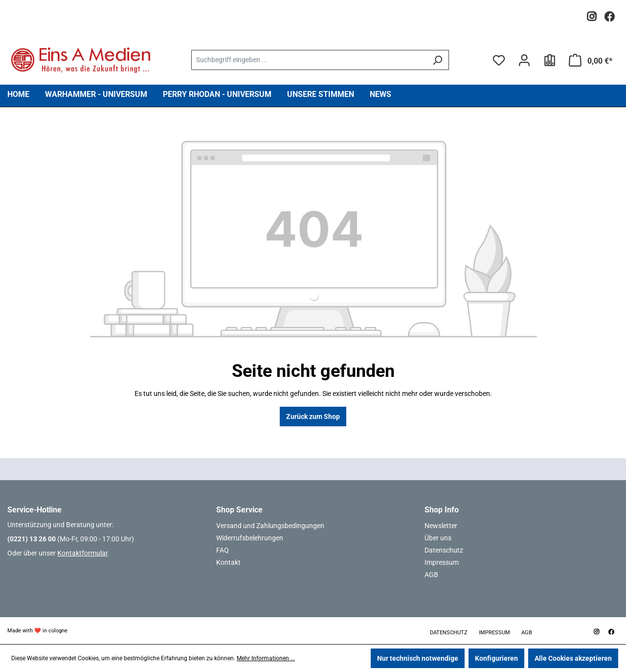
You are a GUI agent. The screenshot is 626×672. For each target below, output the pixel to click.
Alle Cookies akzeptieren (573, 658)
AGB (431, 575)
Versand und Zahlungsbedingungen (270, 526)
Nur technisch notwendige (418, 658)
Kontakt (228, 562)
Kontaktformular (82, 553)
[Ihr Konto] (524, 60)
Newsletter (441, 526)
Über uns (438, 538)
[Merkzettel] (499, 60)
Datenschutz (444, 550)
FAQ (223, 550)
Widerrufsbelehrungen (250, 538)
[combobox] (309, 60)
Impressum (442, 562)
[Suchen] (437, 60)
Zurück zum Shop (313, 417)
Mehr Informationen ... (266, 658)
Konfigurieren (496, 658)
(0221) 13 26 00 (32, 539)
